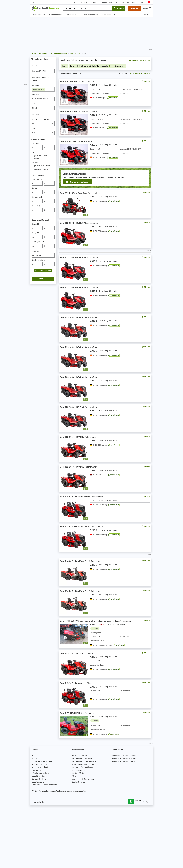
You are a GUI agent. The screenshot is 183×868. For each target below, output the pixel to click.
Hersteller (35, 95)
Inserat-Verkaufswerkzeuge (83, 764)
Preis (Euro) (36, 143)
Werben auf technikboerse (83, 767)
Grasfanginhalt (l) (38, 242)
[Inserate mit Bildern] (32, 169)
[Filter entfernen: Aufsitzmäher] (119, 66)
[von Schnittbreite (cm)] (37, 264)
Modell (34, 104)
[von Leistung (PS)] (37, 183)
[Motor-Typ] (43, 255)
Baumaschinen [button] (56, 15)
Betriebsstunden (38, 197)
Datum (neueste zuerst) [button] (140, 73)
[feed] (105, 408)
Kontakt (35, 758)
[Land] (43, 133)
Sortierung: (123, 73)
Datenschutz (89, 779)
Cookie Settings (78, 782)
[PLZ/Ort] (37, 124)
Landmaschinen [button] (39, 15)
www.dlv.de (39, 802)
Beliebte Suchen (39, 779)
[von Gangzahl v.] (37, 237)
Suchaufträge (107, 2)
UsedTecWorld (38, 782)
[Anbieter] (32, 165)
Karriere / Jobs (78, 773)
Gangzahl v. (36, 233)
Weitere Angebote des (59, 791)
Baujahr (34, 188)
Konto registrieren (39, 764)
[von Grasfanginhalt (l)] (37, 246)
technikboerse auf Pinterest (123, 761)
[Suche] (43, 71)
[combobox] (43, 99)
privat (47, 166)
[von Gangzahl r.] (37, 228)
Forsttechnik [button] (71, 15)
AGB (74, 776)
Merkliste (94, 2)
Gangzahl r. (36, 224)
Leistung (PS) (37, 179)
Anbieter (35, 163)
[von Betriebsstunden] (37, 201)
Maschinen (43, 279)
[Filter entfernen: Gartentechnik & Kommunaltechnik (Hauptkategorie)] (90, 66)
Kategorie (35, 85)
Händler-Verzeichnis (40, 773)
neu (45, 156)
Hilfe (34, 2)
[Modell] (43, 108)
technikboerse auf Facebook (124, 755)
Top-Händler (37, 770)
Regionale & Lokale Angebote (44, 785)
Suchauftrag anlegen (139, 60)
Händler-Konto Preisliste (82, 758)
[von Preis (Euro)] (37, 147)
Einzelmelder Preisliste (81, 755)
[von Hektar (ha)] (37, 210)
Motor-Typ (35, 251)
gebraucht (36, 156)
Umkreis (46, 119)
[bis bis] (49, 147)
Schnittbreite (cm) (38, 260)
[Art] (32, 155)
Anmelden (120, 2)
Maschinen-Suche (39, 776)
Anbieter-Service (79, 770)
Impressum (76, 779)
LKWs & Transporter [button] (89, 15)
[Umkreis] (49, 124)
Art (33, 153)
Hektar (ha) (36, 206)
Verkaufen (135, 8)
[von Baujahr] (37, 192)
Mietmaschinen (108, 15)
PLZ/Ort (35, 119)
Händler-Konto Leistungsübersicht (86, 761)
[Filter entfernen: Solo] (64, 66)
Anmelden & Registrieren (42, 761)
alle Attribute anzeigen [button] (43, 270)
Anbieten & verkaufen (41, 767)
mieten (35, 159)
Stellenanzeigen (80, 2)
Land (33, 129)
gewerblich (37, 166)
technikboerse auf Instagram (124, 758)
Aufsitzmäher (39, 89)
